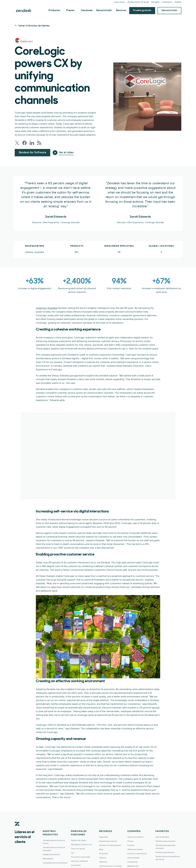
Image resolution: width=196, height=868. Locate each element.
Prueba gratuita (142, 10)
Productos (54, 10)
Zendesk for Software (32, 153)
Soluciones (87, 10)
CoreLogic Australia (47, 308)
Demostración (104, 10)
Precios (70, 10)
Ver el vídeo (66, 153)
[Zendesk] (17, 829)
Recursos (121, 10)
